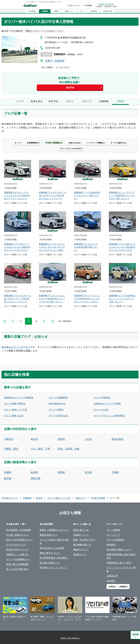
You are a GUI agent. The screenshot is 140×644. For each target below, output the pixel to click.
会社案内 (111, 581)
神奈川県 (36, 478)
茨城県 (7, 472)
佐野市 (61, 439)
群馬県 (61, 472)
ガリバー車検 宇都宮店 (15, 404)
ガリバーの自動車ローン (18, 559)
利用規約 (111, 545)
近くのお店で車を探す (17, 569)
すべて (17, 143)
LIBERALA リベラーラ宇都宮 (107, 404)
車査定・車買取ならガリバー (54, 530)
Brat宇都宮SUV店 (57, 404)
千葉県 (115, 472)
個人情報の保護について (119, 549)
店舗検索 (27, 498)
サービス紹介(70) (118, 143)
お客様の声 (112, 576)
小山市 (88, 439)
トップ (20, 101)
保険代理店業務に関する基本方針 (121, 556)
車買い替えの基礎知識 (17, 564)
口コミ (70, 101)
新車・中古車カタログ (84, 540)
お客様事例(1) (33, 143)
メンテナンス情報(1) (95, 143)
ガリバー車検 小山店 (14, 416)
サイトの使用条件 (115, 540)
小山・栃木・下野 (40, 449)
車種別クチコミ (81, 549)
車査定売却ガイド (49, 535)
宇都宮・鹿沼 (11, 449)
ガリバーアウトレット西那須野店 (109, 416)
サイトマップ (113, 535)
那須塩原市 (118, 439)
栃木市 (34, 439)
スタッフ (87, 101)
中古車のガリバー (10, 498)
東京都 (7, 478)
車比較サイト (80, 554)
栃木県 (34, 472)
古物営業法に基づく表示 (119, 563)
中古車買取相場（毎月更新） (54, 558)
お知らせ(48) (74, 143)
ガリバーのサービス (16, 545)
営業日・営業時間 (55, 61)
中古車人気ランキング (17, 549)
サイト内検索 (113, 530)
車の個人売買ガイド (50, 563)
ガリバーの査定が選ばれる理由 (54, 541)
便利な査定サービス (50, 553)
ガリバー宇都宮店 (102, 398)
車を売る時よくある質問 (52, 548)
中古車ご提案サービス (17, 535)
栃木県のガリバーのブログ (16, 347)
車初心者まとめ (81, 530)
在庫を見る (37, 101)
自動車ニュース (81, 535)
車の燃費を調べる (82, 545)
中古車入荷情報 (98, 498)
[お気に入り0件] (74, 5)
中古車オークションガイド (53, 568)
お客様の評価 (108, 11)
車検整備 (94, 11)
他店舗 (135, 634)
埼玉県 (88, 472)
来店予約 (70, 88)
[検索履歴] (88, 5)
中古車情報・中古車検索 (18, 530)
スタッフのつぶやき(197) (71, 148)
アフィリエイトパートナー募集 (121, 569)
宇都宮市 (9, 439)
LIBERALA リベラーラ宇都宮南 (19, 398)
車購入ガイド (69, 11)
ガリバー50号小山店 (58, 416)
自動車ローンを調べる (17, 554)
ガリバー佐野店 (56, 410)
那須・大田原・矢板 (69, 449)
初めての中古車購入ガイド (19, 540)
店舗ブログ (80, 498)
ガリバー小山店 (101, 410)
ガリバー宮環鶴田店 (58, 398)
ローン (82, 11)
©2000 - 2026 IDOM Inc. (70, 638)
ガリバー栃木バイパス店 (15, 410)
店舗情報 (104, 101)
